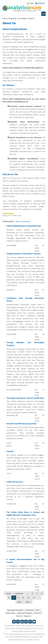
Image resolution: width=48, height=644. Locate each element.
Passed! (10, 451)
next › (20, 602)
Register (41, 3)
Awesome (12, 213)
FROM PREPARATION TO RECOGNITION (24, 226)
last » (28, 602)
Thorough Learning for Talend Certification (25, 398)
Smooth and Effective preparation (22, 424)
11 (34, 598)
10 (28, 598)
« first (8, 593)
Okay (6, 213)
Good (8, 213)
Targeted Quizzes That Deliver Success (24, 254)
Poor (4, 213)
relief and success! (15, 482)
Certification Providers (22, 637)
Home (5, 19)
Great (10, 213)
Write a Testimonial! (23, 222)
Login (31, 3)
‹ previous (19, 593)
